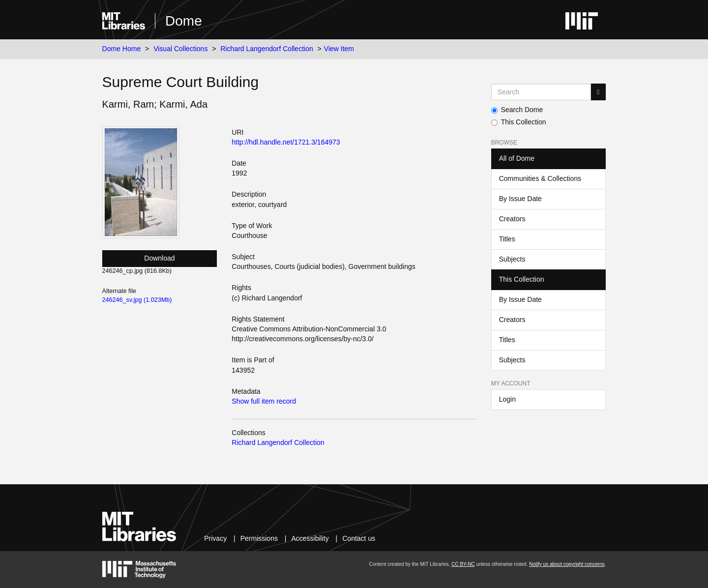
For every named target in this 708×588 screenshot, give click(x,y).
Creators (512, 219)
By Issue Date (520, 199)
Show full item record (264, 401)
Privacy (215, 538)
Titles (507, 239)
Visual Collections (180, 49)
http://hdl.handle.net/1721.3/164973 (286, 142)
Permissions (259, 538)
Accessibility (310, 538)
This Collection (519, 122)
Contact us (359, 538)
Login (507, 399)
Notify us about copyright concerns (567, 564)
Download (159, 258)
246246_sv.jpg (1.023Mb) (137, 300)
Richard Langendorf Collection (266, 49)
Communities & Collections (540, 178)
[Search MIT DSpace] (541, 92)
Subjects (512, 259)
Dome (184, 21)
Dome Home (122, 49)
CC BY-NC (463, 564)
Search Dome (517, 110)
